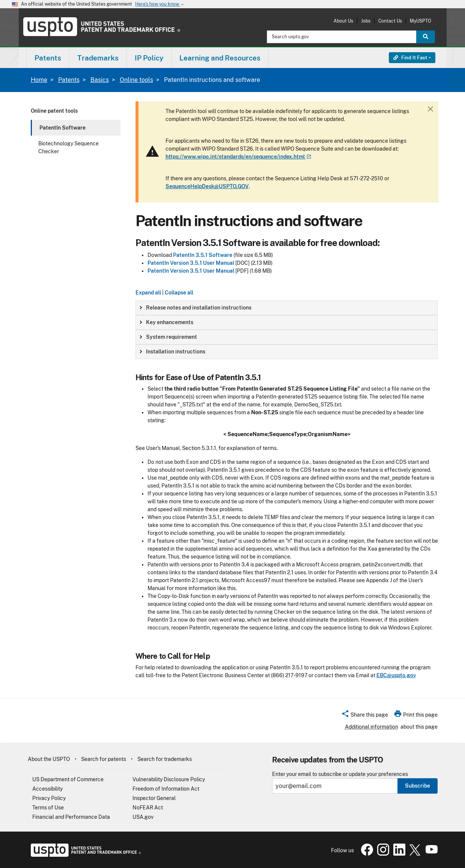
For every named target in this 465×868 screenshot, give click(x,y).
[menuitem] (48, 58)
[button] (365, 716)
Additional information (372, 727)
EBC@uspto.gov (396, 675)
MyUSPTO (421, 21)
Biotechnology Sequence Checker (68, 147)
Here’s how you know (160, 4)
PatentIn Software (62, 128)
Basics (100, 80)
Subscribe (418, 786)
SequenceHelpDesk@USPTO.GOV (207, 186)
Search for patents (104, 759)
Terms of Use (48, 808)
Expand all (148, 293)
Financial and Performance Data (71, 817)
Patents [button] (48, 58)
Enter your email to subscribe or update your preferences (340, 774)
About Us (343, 21)
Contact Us (390, 21)
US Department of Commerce (68, 779)
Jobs (366, 21)
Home (39, 80)
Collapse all (179, 293)
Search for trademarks (165, 759)
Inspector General (154, 798)
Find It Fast (410, 58)
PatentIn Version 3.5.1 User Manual (191, 263)
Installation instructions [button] (172, 352)
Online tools (136, 80)
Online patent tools (54, 111)
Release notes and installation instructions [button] (196, 308)
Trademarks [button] (98, 58)
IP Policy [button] (149, 58)
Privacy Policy (49, 798)
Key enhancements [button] (166, 322)
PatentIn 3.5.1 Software (203, 255)
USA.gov (143, 817)
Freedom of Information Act (166, 789)
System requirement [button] (168, 337)
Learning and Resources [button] (220, 58)
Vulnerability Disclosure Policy (169, 779)
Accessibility (47, 789)
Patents (69, 80)
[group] (287, 308)
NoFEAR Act (148, 808)
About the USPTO (49, 759)
